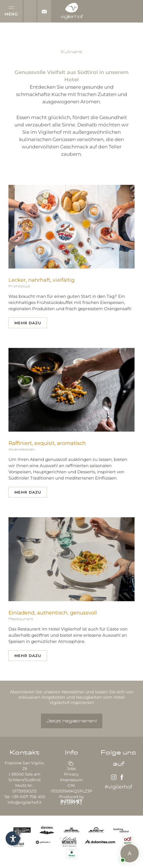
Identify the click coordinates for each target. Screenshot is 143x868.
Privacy (71, 774)
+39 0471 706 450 (28, 797)
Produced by (71, 799)
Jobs (71, 769)
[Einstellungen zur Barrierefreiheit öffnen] (13, 838)
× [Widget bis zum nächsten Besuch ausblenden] (18, 832)
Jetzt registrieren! (72, 721)
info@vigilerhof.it (25, 802)
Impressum (71, 780)
